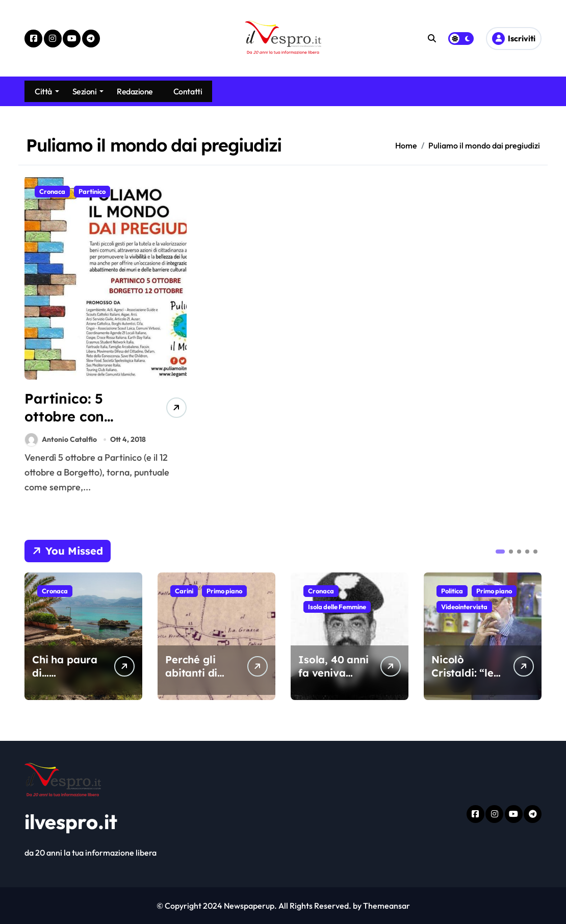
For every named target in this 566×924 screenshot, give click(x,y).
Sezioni (88, 91)
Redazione (135, 91)
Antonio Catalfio (61, 440)
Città (47, 91)
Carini (184, 591)
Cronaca (52, 191)
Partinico (92, 191)
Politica (452, 591)
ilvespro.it (71, 821)
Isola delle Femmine (337, 607)
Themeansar (387, 906)
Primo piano (224, 591)
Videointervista (464, 607)
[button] (500, 552)
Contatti (188, 91)
